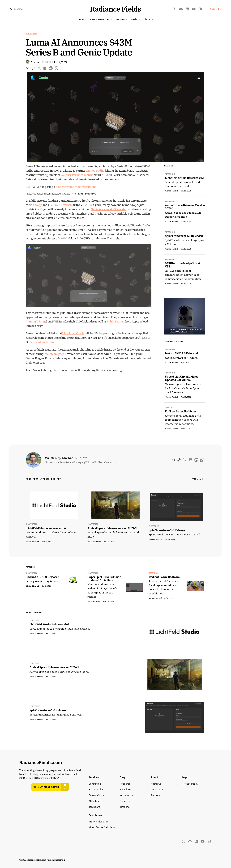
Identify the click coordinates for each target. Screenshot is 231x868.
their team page (54, 354)
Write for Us (127, 795)
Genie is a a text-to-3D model (109, 209)
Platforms (31, 33)
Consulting (95, 784)
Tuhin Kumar (115, 321)
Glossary (125, 801)
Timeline (125, 807)
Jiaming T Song (35, 321)
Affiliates (94, 801)
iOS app (37, 205)
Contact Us (157, 789)
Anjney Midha (95, 171)
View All (198, 479)
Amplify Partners (72, 175)
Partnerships (96, 789)
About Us (149, 19)
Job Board (94, 807)
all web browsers (62, 205)
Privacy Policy (190, 784)
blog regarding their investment (76, 187)
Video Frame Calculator (102, 827)
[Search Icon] (24, 9)
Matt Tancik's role (73, 333)
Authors (155, 795)
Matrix (88, 175)
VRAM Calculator (98, 821)
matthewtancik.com (41, 342)
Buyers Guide (96, 795)
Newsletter (126, 789)
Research (125, 784)
